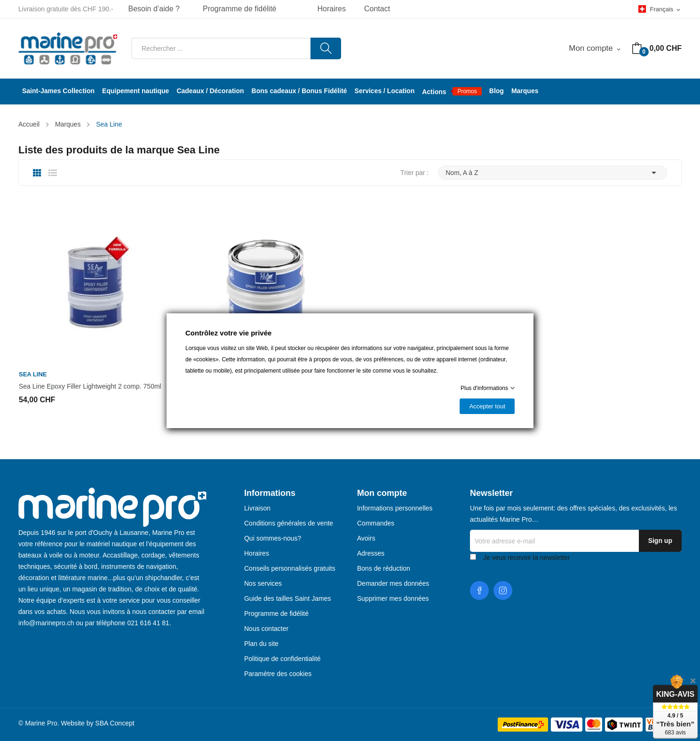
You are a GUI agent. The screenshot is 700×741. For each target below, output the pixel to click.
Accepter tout (487, 406)
